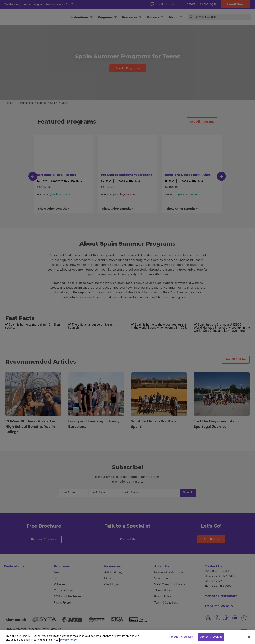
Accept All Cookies (211, 638)
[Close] (249, 638)
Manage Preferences (180, 638)
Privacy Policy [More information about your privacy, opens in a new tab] (68, 641)
